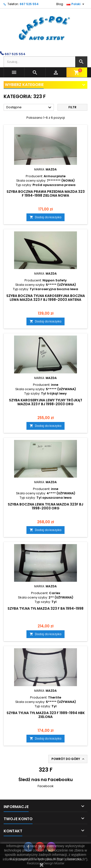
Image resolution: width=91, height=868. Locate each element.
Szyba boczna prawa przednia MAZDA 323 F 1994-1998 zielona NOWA (46, 194)
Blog (60, 4)
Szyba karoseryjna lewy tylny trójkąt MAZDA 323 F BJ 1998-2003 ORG (46, 402)
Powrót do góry (68, 759)
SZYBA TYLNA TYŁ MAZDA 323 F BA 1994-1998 (45, 608)
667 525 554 (29, 4)
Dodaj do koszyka (45, 217)
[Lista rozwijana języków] (76, 4)
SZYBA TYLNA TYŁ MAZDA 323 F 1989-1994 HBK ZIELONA (46, 715)
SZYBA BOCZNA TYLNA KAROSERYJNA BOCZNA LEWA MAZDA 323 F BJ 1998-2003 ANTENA (46, 298)
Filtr (72, 107)
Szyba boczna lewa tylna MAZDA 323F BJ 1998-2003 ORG (45, 506)
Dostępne (29, 108)
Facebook (46, 786)
